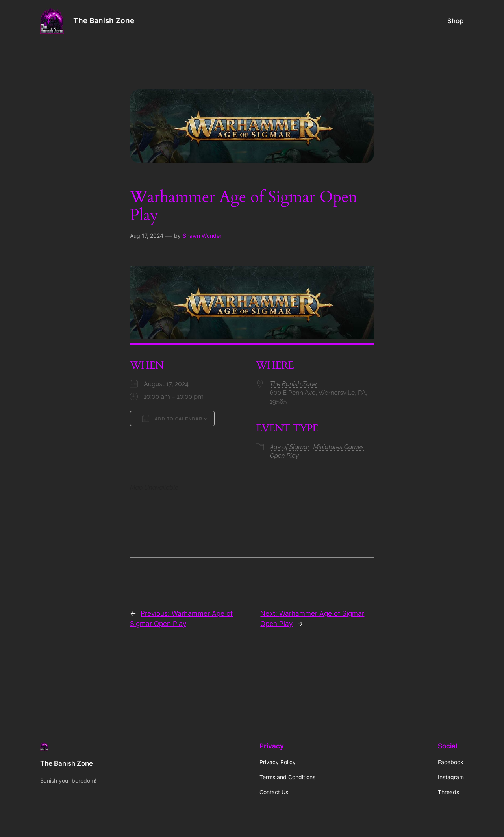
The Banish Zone (104, 20)
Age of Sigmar (290, 447)
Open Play (284, 456)
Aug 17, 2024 (147, 236)
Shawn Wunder (202, 236)
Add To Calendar (172, 418)
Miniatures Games (338, 447)
